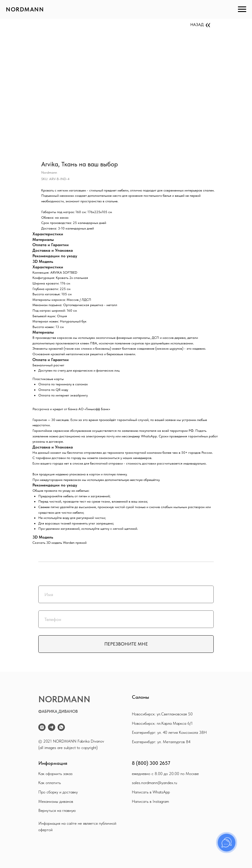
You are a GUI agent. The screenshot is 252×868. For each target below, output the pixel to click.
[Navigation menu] (242, 9)
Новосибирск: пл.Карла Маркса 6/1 (162, 723)
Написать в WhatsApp (151, 792)
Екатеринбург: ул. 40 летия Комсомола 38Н (169, 732)
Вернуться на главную (57, 810)
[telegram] (52, 727)
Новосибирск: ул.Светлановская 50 (162, 714)
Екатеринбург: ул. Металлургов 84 (161, 742)
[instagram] (42, 727)
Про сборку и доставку (58, 792)
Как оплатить (50, 783)
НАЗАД (197, 25)
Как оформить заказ (55, 774)
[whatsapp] (61, 727)
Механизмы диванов (56, 801)
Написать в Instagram (150, 801)
